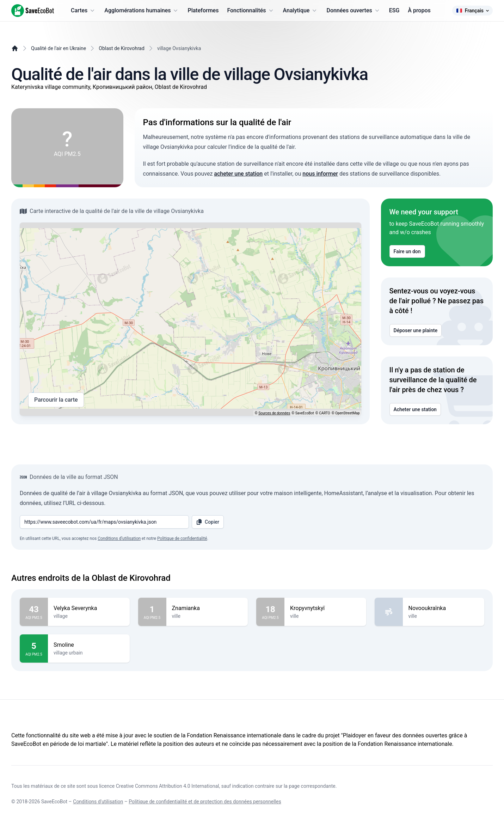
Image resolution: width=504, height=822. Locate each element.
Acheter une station (415, 409)
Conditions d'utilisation (98, 802)
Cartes (83, 11)
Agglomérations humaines (142, 11)
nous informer (320, 174)
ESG (394, 10)
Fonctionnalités (251, 11)
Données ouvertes (353, 11)
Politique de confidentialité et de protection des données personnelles (205, 802)
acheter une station (238, 174)
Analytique (301, 11)
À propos (419, 10)
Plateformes (203, 10)
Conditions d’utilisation (119, 538)
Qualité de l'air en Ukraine (59, 48)
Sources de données (274, 413)
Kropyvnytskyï (325, 608)
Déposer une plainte (416, 330)
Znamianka (207, 608)
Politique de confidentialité (182, 538)
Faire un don (407, 251)
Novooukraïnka (444, 608)
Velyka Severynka (89, 608)
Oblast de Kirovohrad (122, 48)
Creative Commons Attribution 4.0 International (168, 786)
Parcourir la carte (56, 400)
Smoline (89, 645)
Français (472, 11)
